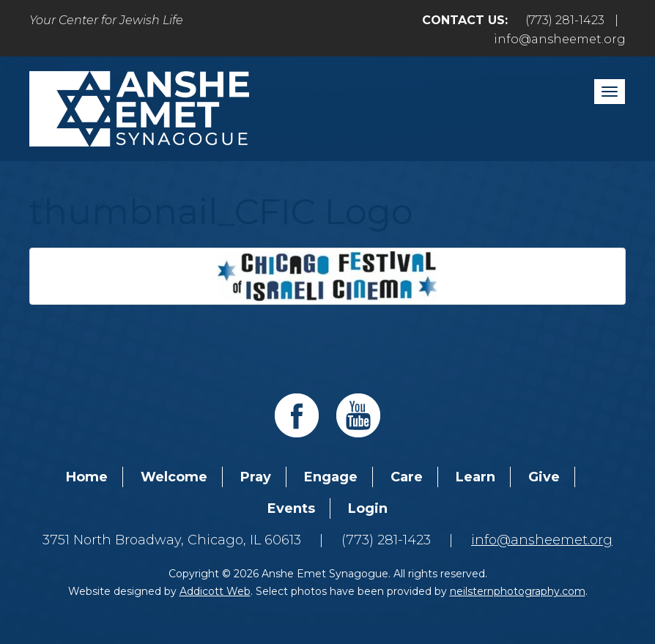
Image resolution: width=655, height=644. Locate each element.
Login (368, 508)
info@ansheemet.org (560, 39)
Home (87, 477)
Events (291, 508)
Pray (256, 477)
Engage (331, 477)
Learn (475, 477)
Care (407, 477)
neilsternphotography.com (518, 591)
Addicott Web (215, 591)
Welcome (174, 477)
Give (544, 477)
